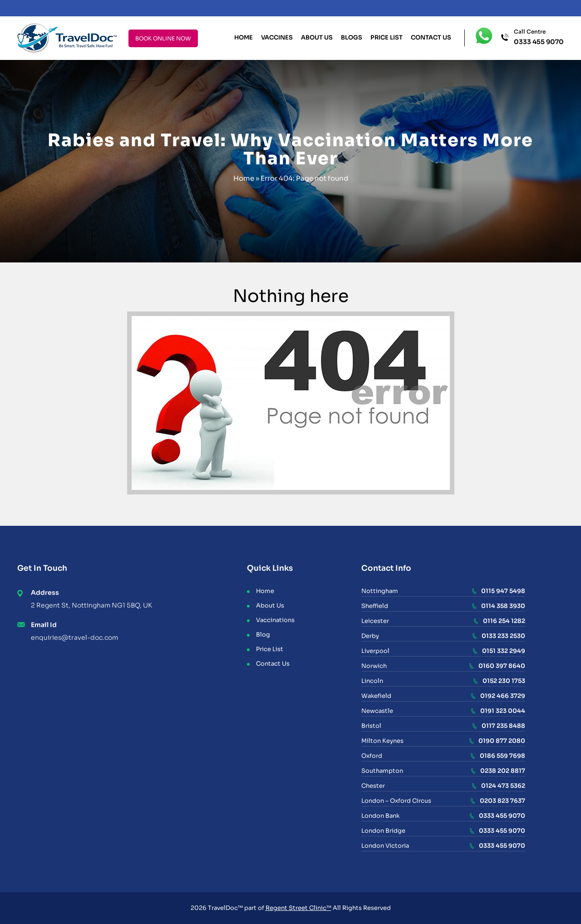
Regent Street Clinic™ (298, 908)
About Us (317, 37)
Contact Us (431, 37)
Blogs (352, 37)
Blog (263, 635)
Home (244, 37)
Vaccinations (275, 620)
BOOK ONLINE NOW (163, 38)
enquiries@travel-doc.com (74, 637)
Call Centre (539, 37)
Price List (387, 37)
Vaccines (277, 37)
